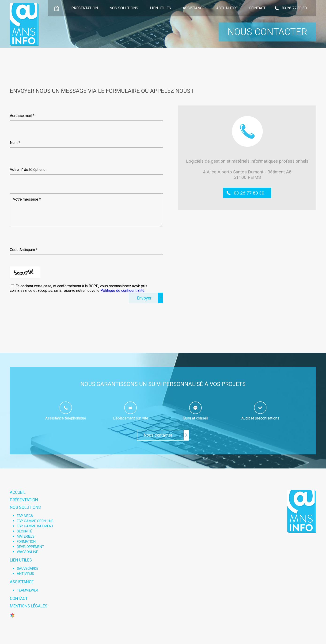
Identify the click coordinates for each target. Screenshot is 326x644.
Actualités (227, 8)
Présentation (85, 8)
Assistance (194, 8)
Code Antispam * (24, 250)
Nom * (15, 143)
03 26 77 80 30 (249, 193)
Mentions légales (29, 606)
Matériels (26, 537)
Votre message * (27, 199)
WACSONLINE (27, 552)
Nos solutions (124, 8)
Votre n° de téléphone (28, 170)
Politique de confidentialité (122, 290)
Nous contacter (158, 435)
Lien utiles (160, 8)
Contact (257, 8)
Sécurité (25, 531)
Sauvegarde (28, 569)
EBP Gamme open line (35, 521)
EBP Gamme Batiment (35, 526)
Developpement (30, 547)
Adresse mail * (22, 116)
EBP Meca (25, 516)
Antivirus (25, 574)
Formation (26, 542)
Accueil (18, 492)
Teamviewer (27, 590)
